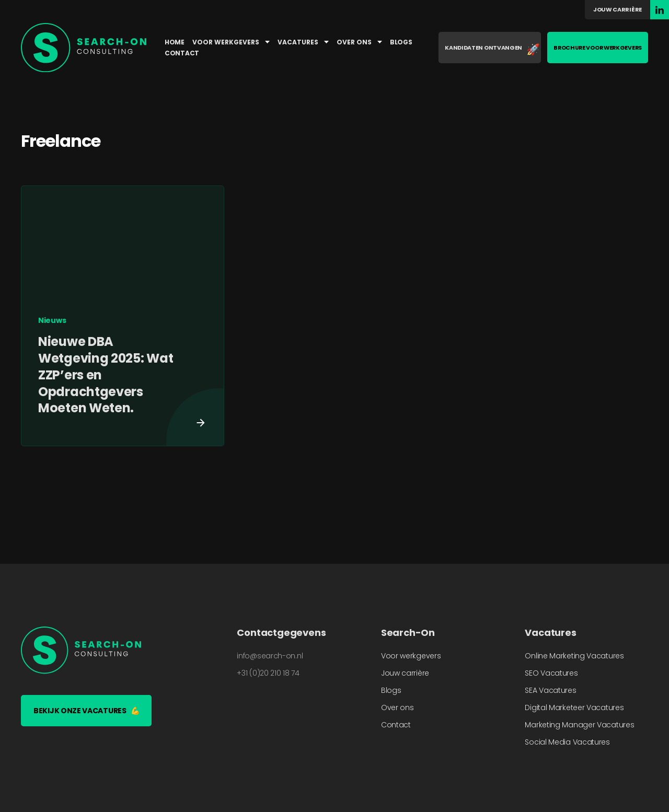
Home (175, 42)
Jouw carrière (618, 9)
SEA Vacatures (550, 690)
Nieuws (52, 320)
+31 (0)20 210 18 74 (268, 673)
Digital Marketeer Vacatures (574, 707)
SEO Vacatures (551, 673)
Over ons (359, 42)
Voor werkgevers (231, 42)
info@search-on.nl (270, 656)
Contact (182, 53)
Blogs (401, 42)
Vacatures (303, 42)
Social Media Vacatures (567, 742)
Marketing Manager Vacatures (579, 725)
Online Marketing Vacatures (574, 656)
